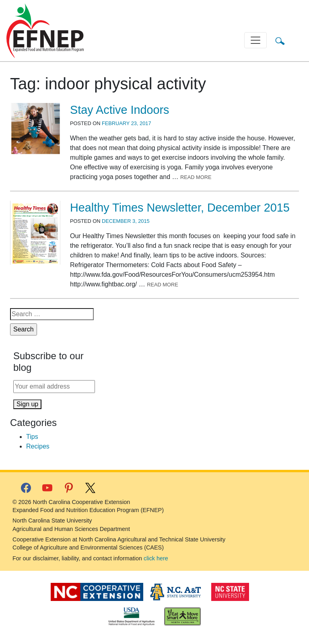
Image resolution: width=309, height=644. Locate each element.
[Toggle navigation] (255, 40)
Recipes (38, 446)
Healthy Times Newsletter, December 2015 (180, 208)
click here (156, 558)
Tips (32, 437)
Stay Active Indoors (120, 110)
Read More (196, 177)
